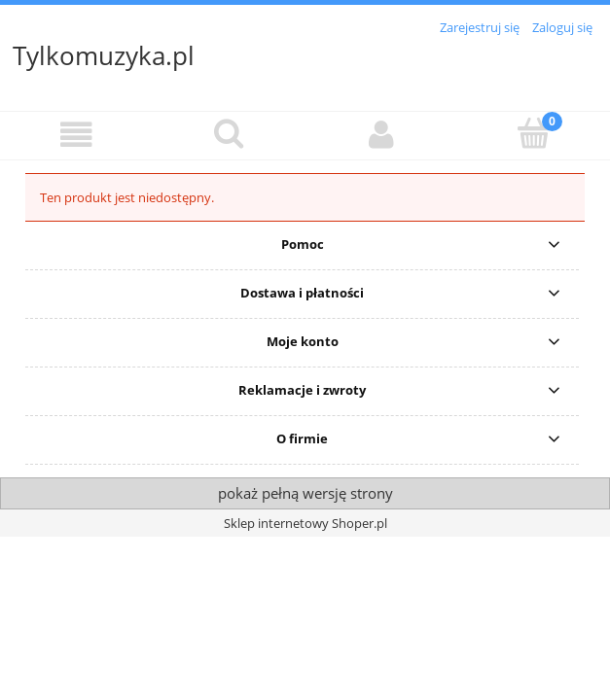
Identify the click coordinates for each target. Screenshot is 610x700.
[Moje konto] (382, 135)
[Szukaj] (229, 133)
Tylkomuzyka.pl (104, 55)
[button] (76, 135)
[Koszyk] (534, 133)
